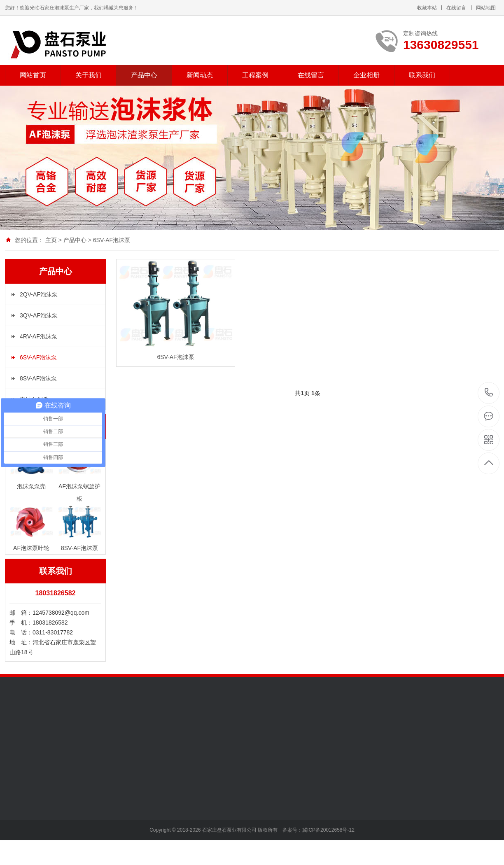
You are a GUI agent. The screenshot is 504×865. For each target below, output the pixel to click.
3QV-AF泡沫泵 (39, 315)
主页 (51, 240)
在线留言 (456, 8)
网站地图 (486, 8)
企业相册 (366, 75)
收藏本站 (427, 8)
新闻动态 (200, 75)
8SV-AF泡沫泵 (38, 378)
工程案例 (255, 75)
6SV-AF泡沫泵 (112, 240)
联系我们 (422, 75)
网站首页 (33, 75)
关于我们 (89, 75)
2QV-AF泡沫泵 (39, 294)
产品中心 (144, 75)
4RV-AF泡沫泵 (38, 336)
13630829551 (489, 393)
